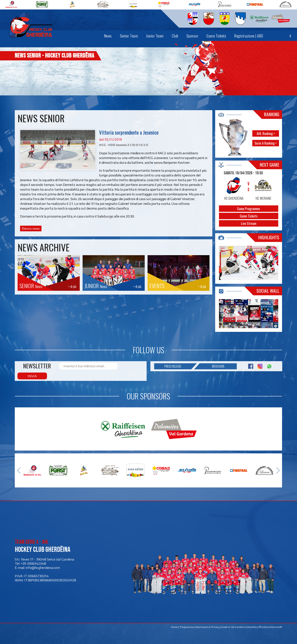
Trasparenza (187, 625)
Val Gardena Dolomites (244, 625)
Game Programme (249, 209)
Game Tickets (249, 216)
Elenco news (31, 228)
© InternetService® (271, 625)
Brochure (212, 374)
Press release (178, 374)
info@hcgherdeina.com (43, 566)
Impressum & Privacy (208, 625)
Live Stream (249, 223)
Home (175, 625)
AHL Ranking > (266, 133)
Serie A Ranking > (266, 143)
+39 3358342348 (33, 562)
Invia (129, 374)
